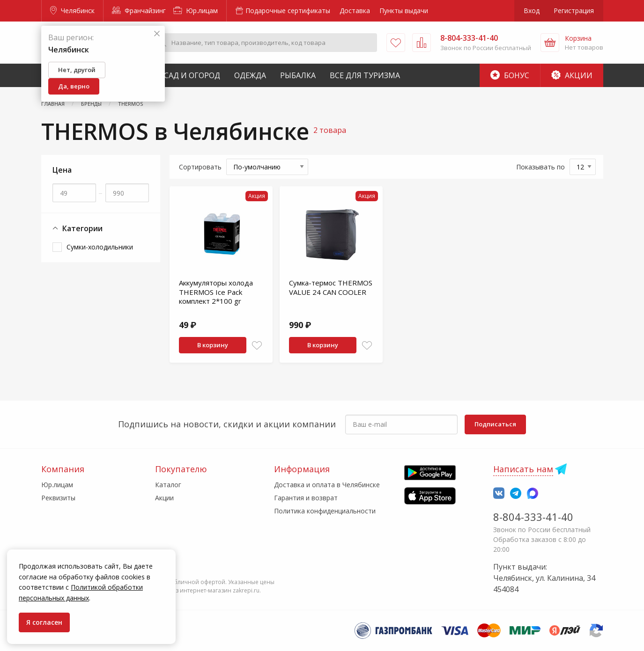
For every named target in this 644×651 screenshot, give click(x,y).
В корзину (213, 345)
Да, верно (74, 86)
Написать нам (523, 469)
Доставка (355, 11)
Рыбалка (298, 75)
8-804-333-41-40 (533, 517)
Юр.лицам (196, 11)
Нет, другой (77, 70)
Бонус (510, 75)
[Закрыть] (157, 34)
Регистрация (574, 11)
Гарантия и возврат (306, 498)
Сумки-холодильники (100, 247)
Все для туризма (365, 75)
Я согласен (44, 622)
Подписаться (495, 424)
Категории (78, 229)
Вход (532, 11)
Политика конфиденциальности (325, 511)
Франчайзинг (139, 11)
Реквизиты (58, 498)
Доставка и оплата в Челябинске (327, 485)
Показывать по (540, 167)
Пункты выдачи (404, 11)
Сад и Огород (192, 75)
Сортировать (200, 167)
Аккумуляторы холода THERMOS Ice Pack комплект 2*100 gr (216, 292)
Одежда (250, 75)
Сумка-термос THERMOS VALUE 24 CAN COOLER (331, 287)
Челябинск (72, 11)
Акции (572, 75)
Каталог (168, 485)
